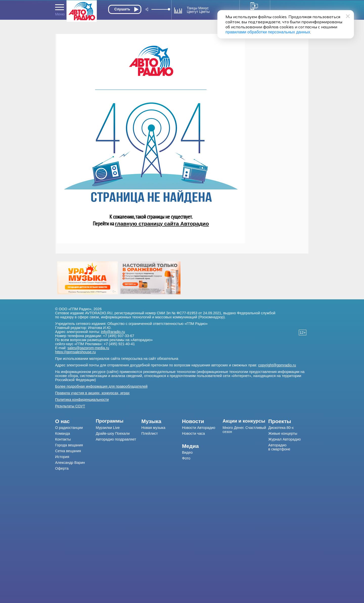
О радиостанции (69, 428)
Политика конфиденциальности (82, 400)
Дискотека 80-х (281, 428)
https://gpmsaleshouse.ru (75, 352)
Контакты (63, 439)
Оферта (62, 468)
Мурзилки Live (108, 428)
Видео (187, 452)
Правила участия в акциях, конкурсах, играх (92, 393)
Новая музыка (153, 428)
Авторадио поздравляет (116, 439)
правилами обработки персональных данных (268, 32)
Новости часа (194, 433)
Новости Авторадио (199, 428)
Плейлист (150, 433)
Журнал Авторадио (284, 439)
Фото (186, 458)
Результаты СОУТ (70, 406)
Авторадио (279, 447)
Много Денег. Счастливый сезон (244, 430)
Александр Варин (70, 463)
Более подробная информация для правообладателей (101, 386)
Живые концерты (283, 433)
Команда (63, 433)
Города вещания (69, 445)
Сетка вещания (68, 451)
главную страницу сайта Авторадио (162, 224)
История (62, 457)
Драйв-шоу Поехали (113, 433)
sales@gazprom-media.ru (88, 348)
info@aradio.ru (113, 332)
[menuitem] (75, 421)
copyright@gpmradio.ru (277, 365)
